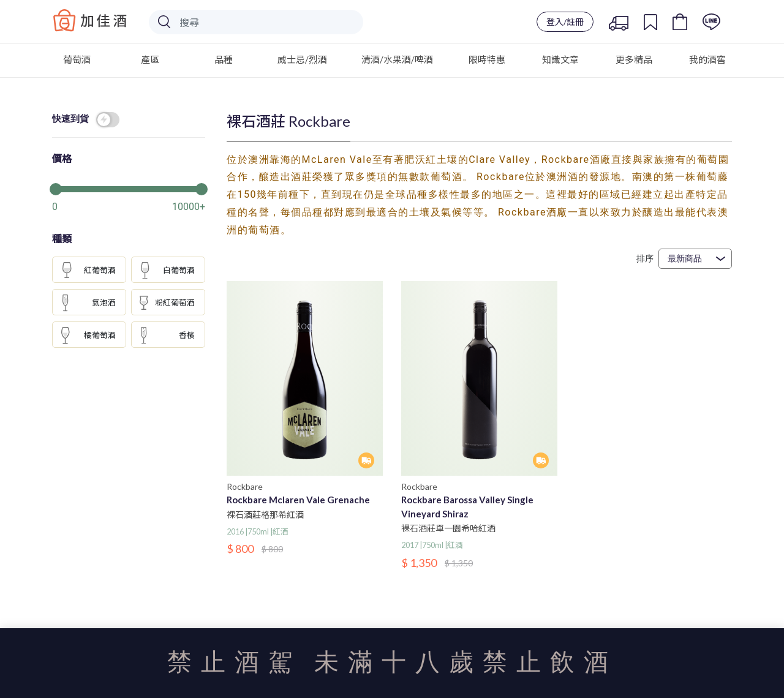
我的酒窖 (707, 59)
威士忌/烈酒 (302, 59)
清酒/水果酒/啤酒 (397, 59)
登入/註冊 (565, 22)
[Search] (256, 22)
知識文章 (560, 59)
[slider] (129, 188)
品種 (224, 59)
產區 (150, 59)
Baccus (90, 20)
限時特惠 (487, 59)
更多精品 (634, 59)
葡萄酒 (77, 59)
